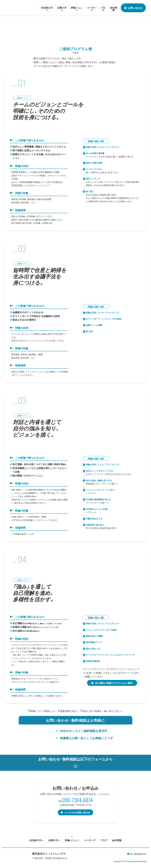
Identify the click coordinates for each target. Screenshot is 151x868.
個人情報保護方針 (138, 854)
